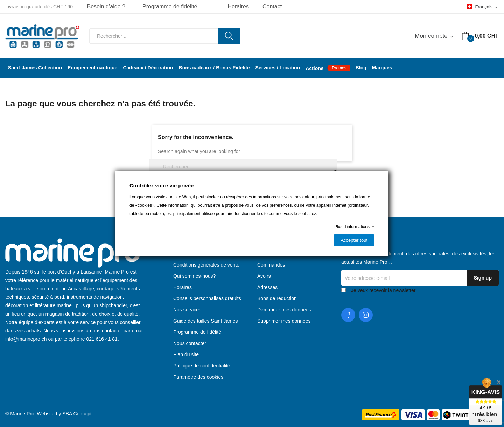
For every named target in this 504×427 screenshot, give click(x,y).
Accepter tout (354, 240)
